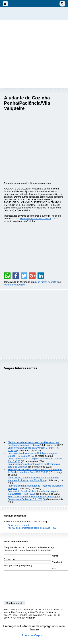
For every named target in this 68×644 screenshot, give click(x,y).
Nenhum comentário (14, 285)
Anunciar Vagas (32, 635)
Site (30, 569)
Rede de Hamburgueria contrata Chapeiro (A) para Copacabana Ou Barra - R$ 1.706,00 (34, 498)
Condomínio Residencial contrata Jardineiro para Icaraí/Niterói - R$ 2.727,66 (33, 492)
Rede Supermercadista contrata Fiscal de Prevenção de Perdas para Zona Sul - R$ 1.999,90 (35, 471)
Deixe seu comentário (19, 525)
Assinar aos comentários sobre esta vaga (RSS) (32, 528)
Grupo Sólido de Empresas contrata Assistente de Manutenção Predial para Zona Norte (33, 479)
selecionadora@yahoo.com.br (36, 218)
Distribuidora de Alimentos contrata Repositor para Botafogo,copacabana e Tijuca (34, 444)
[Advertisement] (34, 54)
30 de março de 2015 (46, 282)
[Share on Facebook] (16, 276)
